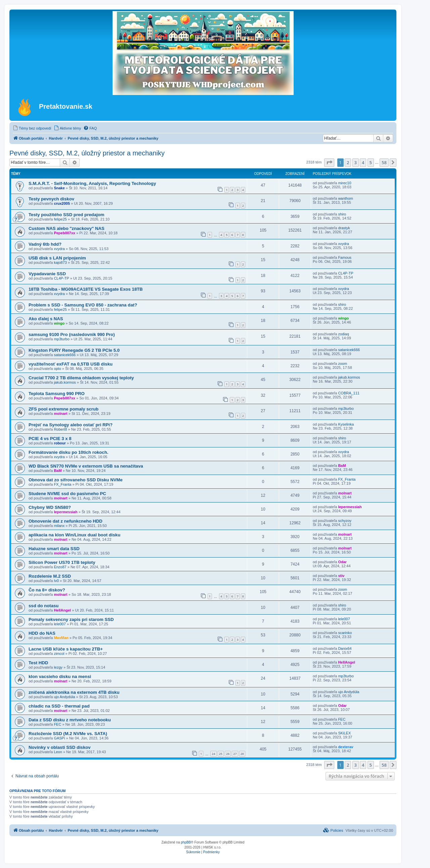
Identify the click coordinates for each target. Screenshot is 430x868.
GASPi (59, 738)
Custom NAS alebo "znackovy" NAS (67, 228)
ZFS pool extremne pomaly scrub (63, 409)
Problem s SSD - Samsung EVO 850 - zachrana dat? (83, 305)
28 (242, 754)
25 (221, 754)
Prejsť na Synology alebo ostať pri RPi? (71, 425)
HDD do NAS (42, 633)
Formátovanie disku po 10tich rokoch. (68, 452)
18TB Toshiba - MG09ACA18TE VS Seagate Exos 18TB (86, 289)
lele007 (60, 624)
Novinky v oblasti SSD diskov (60, 747)
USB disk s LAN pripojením (57, 258)
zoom (342, 364)
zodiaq (343, 334)
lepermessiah (66, 512)
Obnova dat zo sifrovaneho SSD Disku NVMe (76, 480)
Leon (58, 752)
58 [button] (384, 162)
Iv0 (56, 581)
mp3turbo (61, 339)
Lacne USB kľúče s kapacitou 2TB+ (66, 649)
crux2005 (62, 203)
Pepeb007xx (64, 233)
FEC (57, 724)
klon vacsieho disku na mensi (60, 677)
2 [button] (348, 162)
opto (57, 369)
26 (228, 754)
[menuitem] (32, 128)
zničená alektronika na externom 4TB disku (74, 692)
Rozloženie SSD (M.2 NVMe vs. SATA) (68, 734)
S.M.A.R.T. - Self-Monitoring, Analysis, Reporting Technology (92, 183)
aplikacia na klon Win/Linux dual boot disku (74, 535)
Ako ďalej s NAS (46, 319)
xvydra (59, 249)
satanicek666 (65, 355)
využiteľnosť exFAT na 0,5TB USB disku (71, 364)
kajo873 (60, 262)
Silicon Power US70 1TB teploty (62, 562)
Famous (345, 257)
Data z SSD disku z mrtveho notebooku (70, 720)
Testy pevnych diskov (51, 199)
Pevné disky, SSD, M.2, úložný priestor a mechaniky (87, 153)
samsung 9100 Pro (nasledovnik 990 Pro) (72, 334)
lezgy (58, 667)
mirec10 (345, 183)
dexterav (346, 747)
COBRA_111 (349, 393)
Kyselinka (346, 424)
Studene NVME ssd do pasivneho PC (67, 494)
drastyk (344, 228)
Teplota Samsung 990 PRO (57, 394)
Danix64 (345, 648)
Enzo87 (60, 567)
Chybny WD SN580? (50, 507)
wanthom (346, 198)
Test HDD (38, 663)
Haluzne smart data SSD (54, 549)
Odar (342, 562)
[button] (329, 162)
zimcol (59, 654)
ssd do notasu (44, 606)
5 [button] (371, 162)
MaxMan (61, 638)
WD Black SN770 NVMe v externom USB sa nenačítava (86, 466)
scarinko (345, 633)
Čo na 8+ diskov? (47, 590)
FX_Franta (62, 484)
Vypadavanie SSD (47, 274)
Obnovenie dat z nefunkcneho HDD (66, 521)
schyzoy (345, 521)
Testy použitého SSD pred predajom (66, 215)
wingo (59, 323)
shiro (342, 214)
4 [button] (363, 162)
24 (213, 754)
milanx (59, 526)
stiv (341, 576)
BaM (58, 471)
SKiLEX (344, 733)
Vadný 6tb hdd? (45, 244)
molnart (60, 414)
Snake (59, 188)
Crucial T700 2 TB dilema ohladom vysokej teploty (81, 378)
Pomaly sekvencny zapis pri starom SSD (71, 619)
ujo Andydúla (64, 697)
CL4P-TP (61, 278)
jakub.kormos (65, 382)
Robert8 (60, 429)
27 (235, 754)
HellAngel (62, 610)
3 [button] (356, 162)
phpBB (186, 842)
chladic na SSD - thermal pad (59, 706)
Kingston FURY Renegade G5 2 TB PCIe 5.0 (74, 350)
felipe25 (60, 219)
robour (60, 443)
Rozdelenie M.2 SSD (50, 576)
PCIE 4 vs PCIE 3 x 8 (50, 439)
